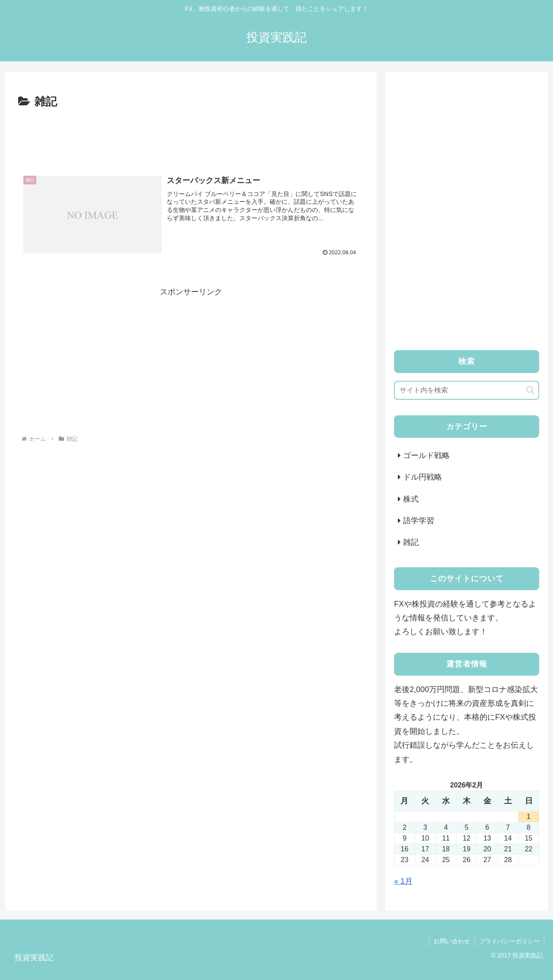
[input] (467, 390)
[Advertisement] (191, 136)
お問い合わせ (452, 941)
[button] (530, 390)
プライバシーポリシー (509, 941)
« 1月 (403, 881)
